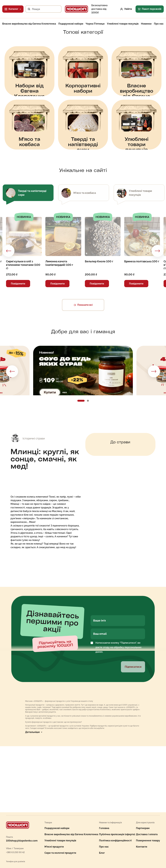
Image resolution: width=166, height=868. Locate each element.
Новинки (146, 24)
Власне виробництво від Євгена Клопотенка (29, 24)
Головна (104, 828)
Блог (102, 853)
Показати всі (83, 305)
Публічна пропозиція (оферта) (117, 834)
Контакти (142, 847)
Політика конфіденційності (115, 841)
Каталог (13, 9)
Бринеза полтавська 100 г (142, 261)
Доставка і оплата (147, 834)
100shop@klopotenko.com (22, 841)
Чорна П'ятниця (95, 24)
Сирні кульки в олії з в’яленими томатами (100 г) (23, 265)
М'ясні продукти (54, 847)
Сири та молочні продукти (60, 853)
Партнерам (143, 828)
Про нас (159, 24)
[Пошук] (28, 9)
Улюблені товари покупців (123, 24)
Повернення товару (148, 841)
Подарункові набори (71, 24)
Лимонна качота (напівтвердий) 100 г (59, 263)
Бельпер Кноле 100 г (99, 261)
